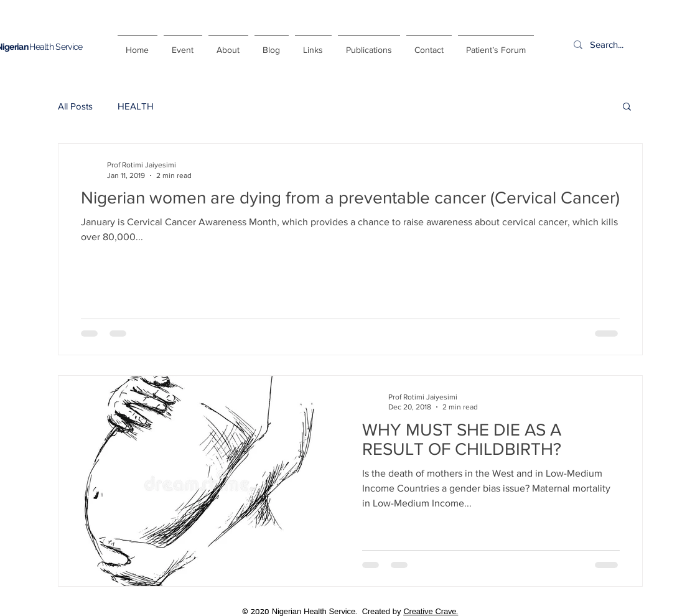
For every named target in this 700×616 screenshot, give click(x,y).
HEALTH (136, 106)
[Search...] (637, 44)
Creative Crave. (431, 612)
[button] (627, 107)
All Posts (75, 106)
